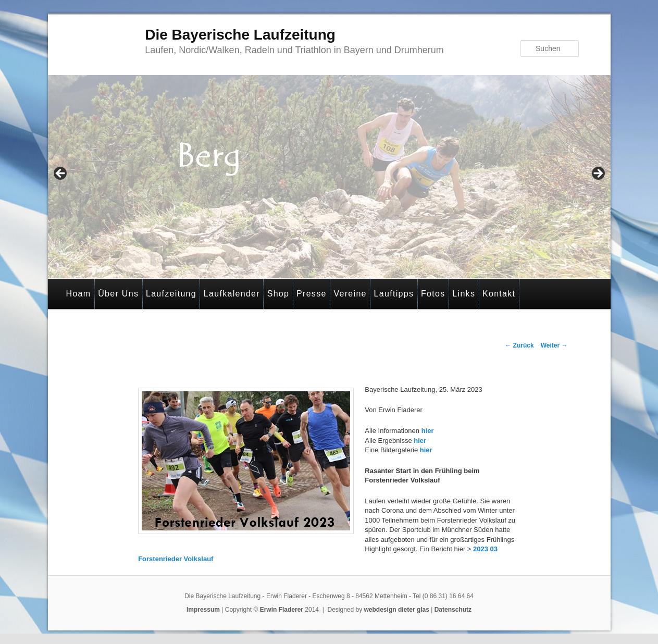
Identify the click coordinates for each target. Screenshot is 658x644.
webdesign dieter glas (397, 610)
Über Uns (118, 294)
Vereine (350, 294)
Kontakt (499, 294)
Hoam (79, 294)
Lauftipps (394, 294)
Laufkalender (232, 294)
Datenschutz (453, 610)
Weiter (554, 345)
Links (464, 294)
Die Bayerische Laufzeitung (240, 35)
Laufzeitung (171, 294)
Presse (312, 294)
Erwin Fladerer (282, 610)
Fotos (433, 294)
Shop (278, 294)
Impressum (203, 610)
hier (428, 431)
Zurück (519, 345)
